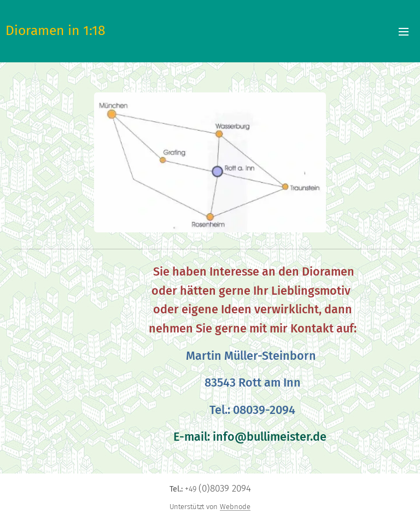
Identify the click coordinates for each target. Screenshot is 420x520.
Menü (404, 32)
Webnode (235, 507)
